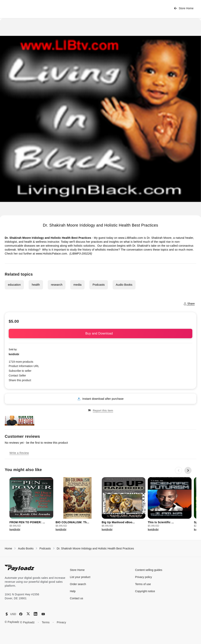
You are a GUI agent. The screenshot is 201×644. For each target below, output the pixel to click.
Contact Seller (17, 375)
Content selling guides (149, 570)
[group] (31, 505)
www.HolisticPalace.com (51, 254)
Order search (78, 584)
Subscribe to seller (20, 371)
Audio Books (124, 285)
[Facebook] (21, 614)
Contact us (76, 598)
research (57, 285)
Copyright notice (145, 591)
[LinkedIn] (36, 614)
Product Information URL (24, 366)
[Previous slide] (179, 470)
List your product (80, 577)
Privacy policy (144, 577)
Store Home (184, 8)
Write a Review (19, 453)
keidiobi (14, 354)
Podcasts (99, 285)
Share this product (20, 380)
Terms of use (143, 584)
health (36, 285)
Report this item (100, 410)
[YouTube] (43, 614)
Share (189, 304)
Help (73, 591)
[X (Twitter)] (28, 614)
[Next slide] (188, 470)
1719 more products (21, 362)
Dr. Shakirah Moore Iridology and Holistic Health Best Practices (95, 548)
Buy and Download (101, 333)
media (77, 285)
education (14, 285)
